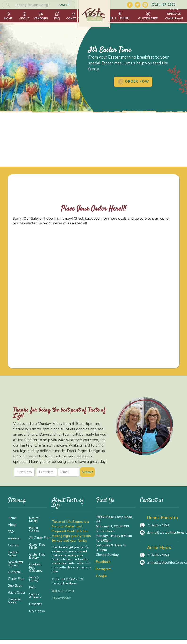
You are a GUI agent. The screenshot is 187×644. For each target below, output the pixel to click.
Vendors (14, 538)
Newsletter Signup (16, 563)
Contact (13, 545)
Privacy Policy (61, 598)
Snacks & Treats (35, 596)
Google (101, 576)
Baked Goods (34, 529)
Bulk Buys (15, 585)
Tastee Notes (13, 554)
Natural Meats (34, 519)
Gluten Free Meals (37, 546)
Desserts (36, 604)
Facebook (103, 562)
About (12, 525)
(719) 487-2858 (163, 5)
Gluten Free (16, 579)
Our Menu (15, 572)
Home (12, 518)
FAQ (11, 531)
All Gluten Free (38, 538)
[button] (120, 16)
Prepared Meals (15, 601)
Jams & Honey (34, 579)
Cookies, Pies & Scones (36, 567)
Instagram (104, 569)
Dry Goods (37, 611)
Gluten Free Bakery (37, 556)
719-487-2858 (158, 525)
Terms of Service (63, 591)
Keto (32, 587)
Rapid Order (17, 592)
